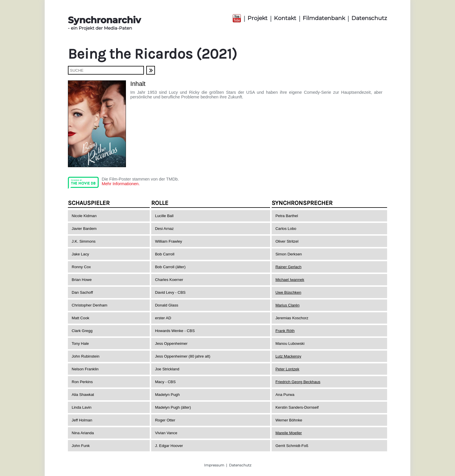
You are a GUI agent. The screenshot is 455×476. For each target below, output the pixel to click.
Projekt (258, 18)
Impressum (214, 465)
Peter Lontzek (287, 369)
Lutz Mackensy (288, 356)
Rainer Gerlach (288, 267)
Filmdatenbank (324, 18)
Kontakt (285, 18)
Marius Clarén (287, 305)
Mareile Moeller (289, 433)
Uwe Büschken (288, 292)
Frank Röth (285, 331)
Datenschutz (369, 18)
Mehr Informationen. (121, 184)
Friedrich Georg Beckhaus (298, 382)
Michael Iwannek (290, 280)
